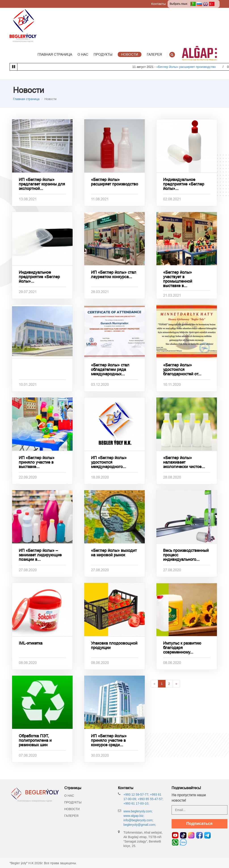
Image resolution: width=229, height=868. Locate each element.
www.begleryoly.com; (138, 811)
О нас (69, 796)
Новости (72, 809)
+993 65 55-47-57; (150, 799)
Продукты (73, 802)
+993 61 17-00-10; (136, 803)
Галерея (71, 816)
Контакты (159, 4)
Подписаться (200, 824)
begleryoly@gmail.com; (140, 825)
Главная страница (26, 99)
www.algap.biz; (134, 816)
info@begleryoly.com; (139, 820)
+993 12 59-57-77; (136, 794)
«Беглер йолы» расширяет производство (194, 67)
